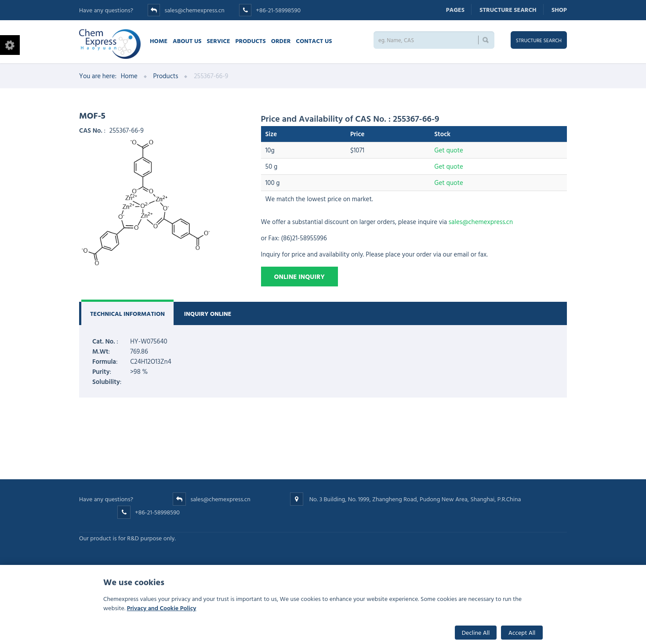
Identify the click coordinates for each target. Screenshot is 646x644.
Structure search (508, 9)
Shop (559, 9)
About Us (187, 41)
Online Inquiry (299, 277)
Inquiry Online (208, 313)
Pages (455, 9)
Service (218, 41)
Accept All (522, 632)
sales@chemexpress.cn (194, 10)
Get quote (448, 150)
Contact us (314, 41)
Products (251, 41)
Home (159, 41)
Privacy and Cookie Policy (162, 608)
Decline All (476, 632)
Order (281, 41)
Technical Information (127, 313)
